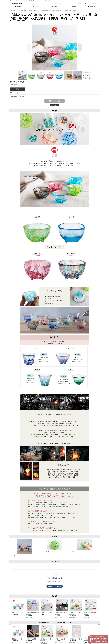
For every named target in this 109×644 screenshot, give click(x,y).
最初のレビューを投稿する (55, 586)
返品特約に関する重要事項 (17, 96)
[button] (55, 7)
